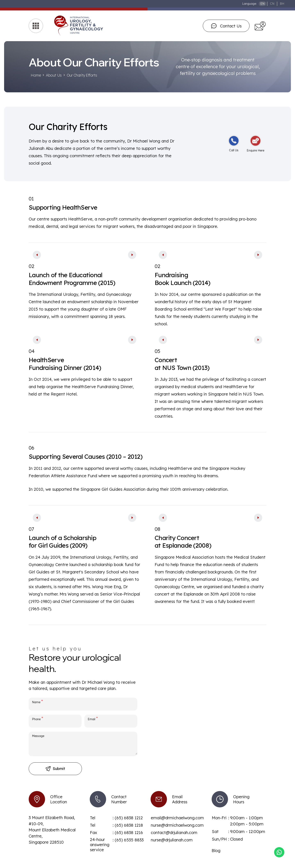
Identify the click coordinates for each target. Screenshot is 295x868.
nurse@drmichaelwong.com (177, 825)
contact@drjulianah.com (174, 832)
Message (38, 736)
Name (37, 701)
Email (93, 718)
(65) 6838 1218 (129, 825)
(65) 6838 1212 (129, 818)
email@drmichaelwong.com (177, 818)
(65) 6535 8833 (129, 840)
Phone (38, 718)
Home (36, 75)
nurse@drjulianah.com (172, 840)
